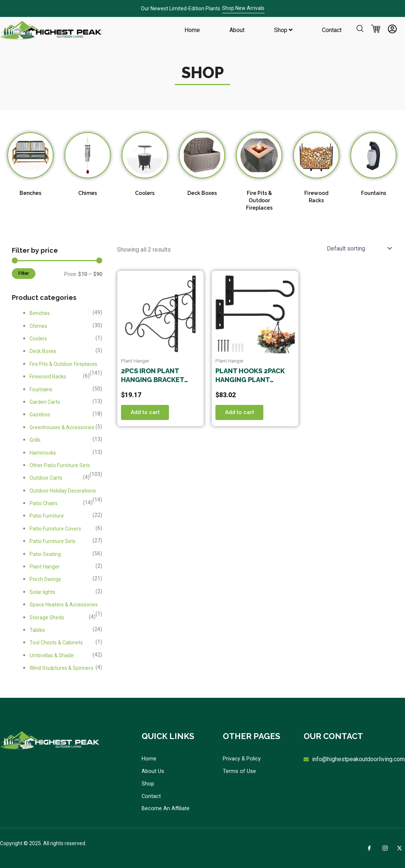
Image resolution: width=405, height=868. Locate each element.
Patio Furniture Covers (55, 529)
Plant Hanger (45, 567)
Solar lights (42, 592)
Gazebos (40, 414)
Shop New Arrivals (243, 8)
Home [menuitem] (192, 30)
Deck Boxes (202, 193)
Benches (30, 193)
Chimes (88, 193)
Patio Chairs (44, 503)
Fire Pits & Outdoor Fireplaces (259, 200)
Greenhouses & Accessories (62, 427)
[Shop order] (359, 248)
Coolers (145, 193)
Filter (24, 273)
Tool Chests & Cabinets (56, 643)
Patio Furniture (47, 516)
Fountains (374, 193)
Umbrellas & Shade (52, 655)
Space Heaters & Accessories (64, 605)
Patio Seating (45, 554)
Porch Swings (45, 579)
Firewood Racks (48, 377)
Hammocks (43, 453)
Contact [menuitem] (332, 30)
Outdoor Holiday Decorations (63, 491)
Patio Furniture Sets (53, 541)
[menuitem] (283, 30)
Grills (35, 440)
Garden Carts (45, 402)
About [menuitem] (237, 30)
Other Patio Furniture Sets (60, 465)
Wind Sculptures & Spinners (61, 668)
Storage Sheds (47, 617)
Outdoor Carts (46, 478)
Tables (37, 630)
